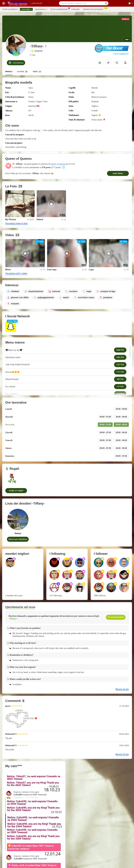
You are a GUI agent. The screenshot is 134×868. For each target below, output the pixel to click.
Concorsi (76, 9)
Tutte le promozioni (60, 9)
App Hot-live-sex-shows (94, 9)
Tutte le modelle (10, 9)
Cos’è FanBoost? (121, 54)
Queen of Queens (58, 164)
